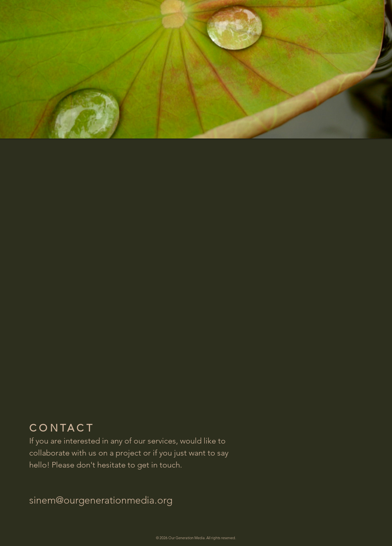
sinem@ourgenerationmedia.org (101, 500)
